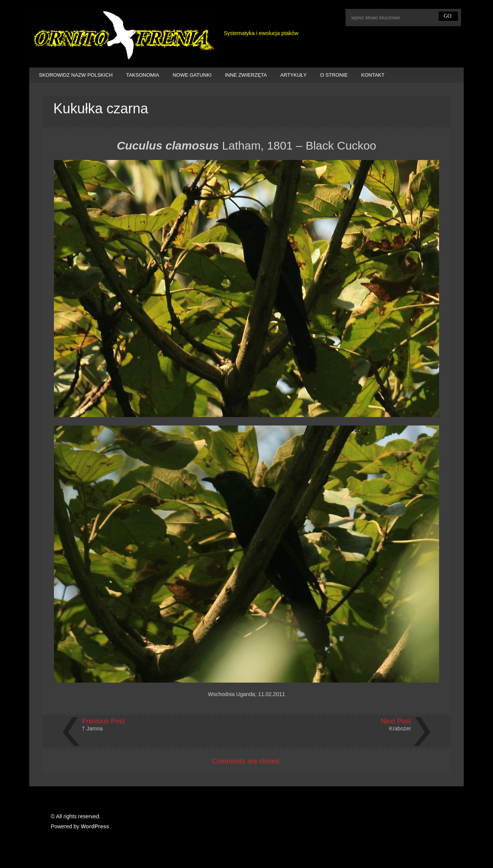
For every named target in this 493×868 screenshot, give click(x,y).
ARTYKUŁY (293, 75)
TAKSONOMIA (143, 75)
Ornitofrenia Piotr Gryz (123, 36)
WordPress (95, 826)
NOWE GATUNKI (192, 75)
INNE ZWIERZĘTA (246, 75)
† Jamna (92, 728)
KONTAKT (373, 75)
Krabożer (400, 728)
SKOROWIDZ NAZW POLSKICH (76, 75)
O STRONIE (334, 75)
